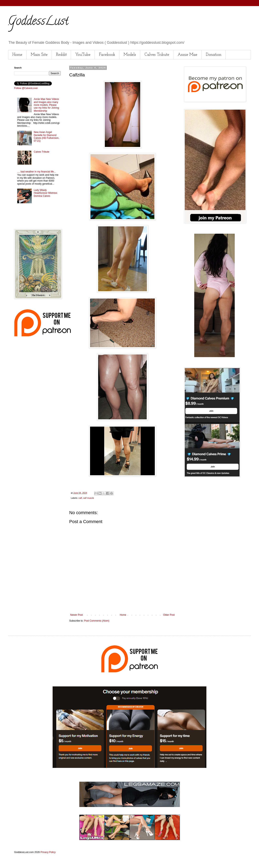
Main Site (39, 55)
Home (17, 55)
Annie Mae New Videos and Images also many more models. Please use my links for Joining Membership (46, 105)
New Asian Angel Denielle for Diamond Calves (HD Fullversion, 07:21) (47, 136)
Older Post (169, 615)
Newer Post (76, 615)
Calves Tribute (157, 55)
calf (80, 498)
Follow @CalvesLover (26, 88)
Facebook (107, 55)
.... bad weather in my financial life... (37, 172)
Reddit (61, 55)
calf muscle (89, 498)
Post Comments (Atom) (97, 621)
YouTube (83, 55)
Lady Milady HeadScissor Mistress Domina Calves (46, 193)
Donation (214, 55)
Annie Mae (187, 55)
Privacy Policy (48, 852)
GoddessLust (38, 22)
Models (130, 55)
